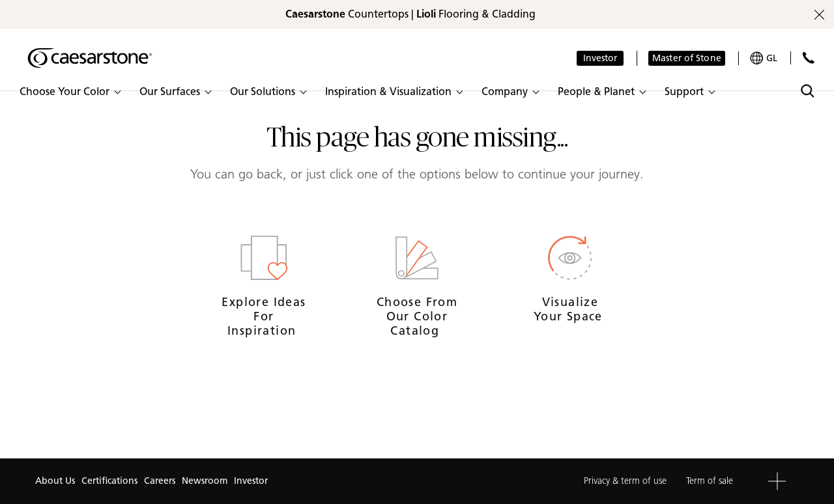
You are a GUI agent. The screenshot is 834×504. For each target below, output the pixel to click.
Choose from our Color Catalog (417, 316)
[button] (70, 92)
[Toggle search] (808, 91)
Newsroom (205, 481)
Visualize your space (570, 309)
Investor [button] (600, 58)
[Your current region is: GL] (764, 58)
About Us (55, 481)
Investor (251, 481)
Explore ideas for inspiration (264, 316)
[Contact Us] (808, 58)
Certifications (109, 481)
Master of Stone (687, 58)
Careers (160, 481)
